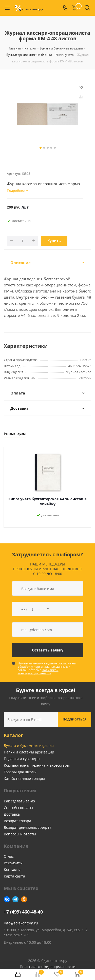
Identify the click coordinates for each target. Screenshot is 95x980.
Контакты (12, 870)
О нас (9, 856)
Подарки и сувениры (22, 759)
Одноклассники (24, 899)
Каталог (13, 735)
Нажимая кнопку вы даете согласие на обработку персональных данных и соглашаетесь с (47, 668)
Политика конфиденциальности (48, 967)
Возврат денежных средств (28, 827)
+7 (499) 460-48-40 (23, 912)
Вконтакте (7, 899)
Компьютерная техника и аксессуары (37, 765)
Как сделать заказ (19, 801)
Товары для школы (20, 772)
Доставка (12, 814)
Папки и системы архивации (29, 752)
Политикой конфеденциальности (38, 672)
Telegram (15, 899)
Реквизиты (13, 863)
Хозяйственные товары (24, 778)
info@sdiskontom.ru (21, 923)
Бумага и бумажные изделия (29, 745)
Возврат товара (17, 821)
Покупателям (20, 790)
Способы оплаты (18, 808)
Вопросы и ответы (20, 834)
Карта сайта (14, 876)
